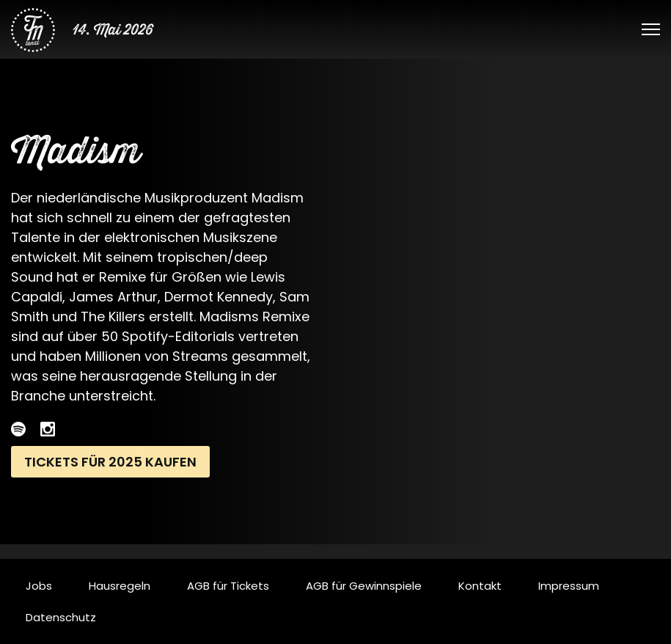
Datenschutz (61, 617)
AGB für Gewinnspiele (364, 586)
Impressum (569, 586)
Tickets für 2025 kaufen (110, 462)
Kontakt (480, 586)
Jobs (39, 586)
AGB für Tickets (228, 586)
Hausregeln (120, 586)
